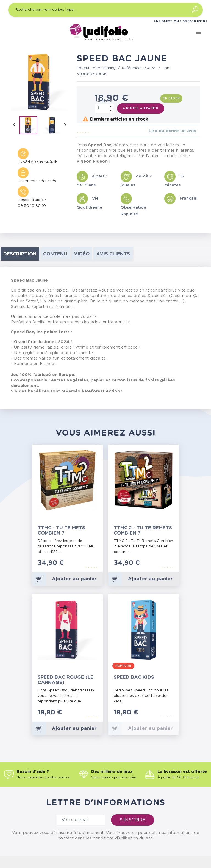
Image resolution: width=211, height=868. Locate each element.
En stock (171, 98)
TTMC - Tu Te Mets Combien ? (61, 530)
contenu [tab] (55, 254)
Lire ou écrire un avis (172, 131)
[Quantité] (105, 108)
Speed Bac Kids (134, 677)
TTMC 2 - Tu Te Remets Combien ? (143, 530)
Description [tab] (20, 254)
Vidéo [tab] (82, 254)
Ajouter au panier (141, 108)
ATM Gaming (104, 68)
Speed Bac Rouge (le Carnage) (66, 680)
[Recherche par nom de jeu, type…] (105, 10)
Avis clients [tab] (113, 254)
